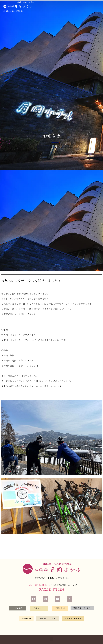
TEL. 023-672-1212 (38, 585)
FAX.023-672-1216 (51, 589)
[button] (51, 640)
